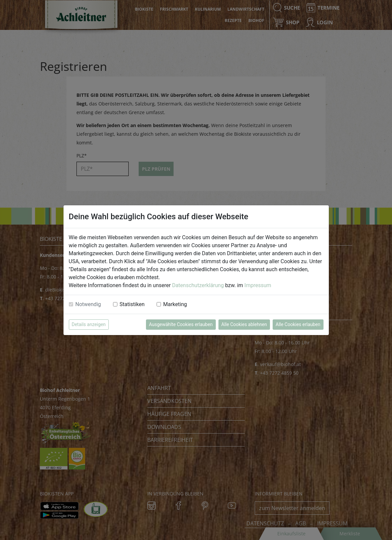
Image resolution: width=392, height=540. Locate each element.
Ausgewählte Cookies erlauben (181, 324)
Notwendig (88, 304)
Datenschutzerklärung (198, 285)
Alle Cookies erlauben (298, 324)
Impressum (258, 285)
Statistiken (132, 304)
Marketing (175, 304)
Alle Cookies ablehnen (244, 324)
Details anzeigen (89, 324)
